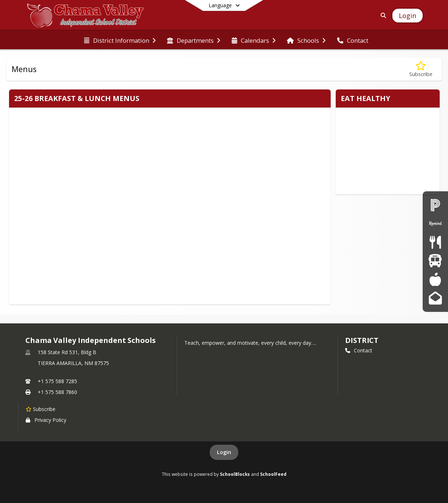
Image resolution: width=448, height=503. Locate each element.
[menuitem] (120, 40)
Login (224, 452)
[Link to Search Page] (382, 15)
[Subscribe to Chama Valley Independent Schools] (41, 409)
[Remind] (435, 224)
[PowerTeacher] (435, 279)
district (362, 340)
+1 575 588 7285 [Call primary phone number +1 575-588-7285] (57, 381)
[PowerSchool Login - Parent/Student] (435, 205)
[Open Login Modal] (407, 16)
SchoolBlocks (235, 474)
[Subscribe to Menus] (421, 69)
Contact (359, 350)
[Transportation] (435, 261)
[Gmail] (435, 298)
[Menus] (435, 242)
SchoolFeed (273, 474)
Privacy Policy (46, 420)
